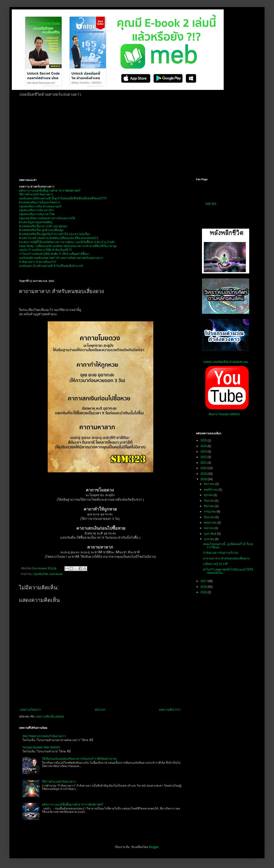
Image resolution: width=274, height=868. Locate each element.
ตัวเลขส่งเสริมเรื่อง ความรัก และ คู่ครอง (43, 226)
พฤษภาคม (211, 523)
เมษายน (209, 528)
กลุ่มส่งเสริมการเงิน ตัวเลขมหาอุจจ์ (40, 206)
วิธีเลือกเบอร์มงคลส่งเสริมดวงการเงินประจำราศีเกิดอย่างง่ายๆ (79, 759)
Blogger (154, 847)
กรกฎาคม (210, 512)
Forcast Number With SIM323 (41, 747)
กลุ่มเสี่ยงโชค (41, 574)
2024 (204, 446)
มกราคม (209, 539)
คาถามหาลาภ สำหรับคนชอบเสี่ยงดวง (226, 558)
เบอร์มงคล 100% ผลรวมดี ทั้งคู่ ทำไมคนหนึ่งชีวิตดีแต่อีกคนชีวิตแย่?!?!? (63, 198)
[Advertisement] (107, 137)
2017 (204, 581)
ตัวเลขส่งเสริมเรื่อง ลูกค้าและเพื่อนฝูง (41, 230)
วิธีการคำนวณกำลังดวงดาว (36, 194)
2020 (204, 468)
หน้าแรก (100, 710)
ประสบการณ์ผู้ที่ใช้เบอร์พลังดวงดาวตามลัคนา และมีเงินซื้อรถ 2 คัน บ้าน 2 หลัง (67, 242)
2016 (204, 587)
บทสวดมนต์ (56, 574)
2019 (204, 474)
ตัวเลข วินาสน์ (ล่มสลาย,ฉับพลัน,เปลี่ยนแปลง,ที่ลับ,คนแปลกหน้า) (59, 238)
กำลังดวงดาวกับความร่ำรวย (221, 553)
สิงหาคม (209, 506)
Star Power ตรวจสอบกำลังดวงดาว (44, 736)
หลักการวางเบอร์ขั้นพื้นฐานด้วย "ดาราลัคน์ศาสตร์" (50, 191)
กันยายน (209, 501)
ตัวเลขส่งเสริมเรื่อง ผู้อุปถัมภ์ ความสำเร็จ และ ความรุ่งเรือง (54, 234)
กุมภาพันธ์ (210, 534)
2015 (204, 592)
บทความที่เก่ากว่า (170, 710)
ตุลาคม (209, 495)
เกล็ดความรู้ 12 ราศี (215, 564)
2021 (204, 463)
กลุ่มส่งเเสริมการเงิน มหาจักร (36, 210)
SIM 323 (211, 204)
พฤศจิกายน (211, 490)
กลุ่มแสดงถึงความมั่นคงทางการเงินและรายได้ (47, 218)
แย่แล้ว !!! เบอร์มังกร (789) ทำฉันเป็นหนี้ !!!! (45, 250)
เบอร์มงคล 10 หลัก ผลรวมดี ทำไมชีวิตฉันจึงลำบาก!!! (51, 266)
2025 (204, 440)
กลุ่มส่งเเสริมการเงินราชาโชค (37, 214)
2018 (204, 479)
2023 (204, 452)
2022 (204, 457)
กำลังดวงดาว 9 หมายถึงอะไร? (38, 262)
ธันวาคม (210, 484)
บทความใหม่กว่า (31, 710)
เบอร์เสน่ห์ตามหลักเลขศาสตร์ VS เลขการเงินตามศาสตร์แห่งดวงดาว (61, 258)
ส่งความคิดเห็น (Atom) (50, 717)
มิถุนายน (210, 517)
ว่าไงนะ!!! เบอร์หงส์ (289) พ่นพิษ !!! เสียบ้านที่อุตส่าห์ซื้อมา (54, 254)
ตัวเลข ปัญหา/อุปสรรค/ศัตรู (36, 222)
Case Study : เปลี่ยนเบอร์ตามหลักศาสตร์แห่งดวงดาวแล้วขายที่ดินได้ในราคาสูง (68, 246)
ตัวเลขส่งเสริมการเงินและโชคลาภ (40, 202)
